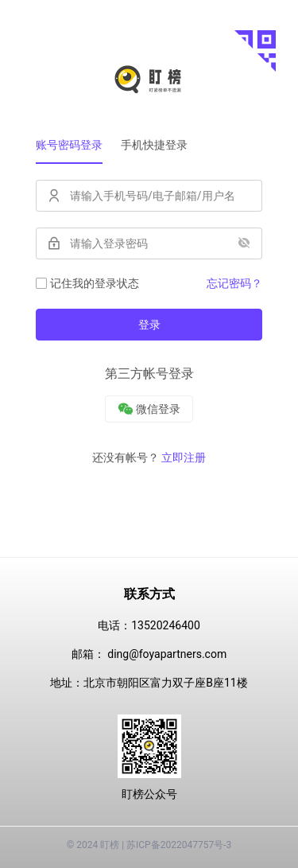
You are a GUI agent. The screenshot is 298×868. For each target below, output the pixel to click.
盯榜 (110, 845)
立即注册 (184, 457)
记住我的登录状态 (87, 283)
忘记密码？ (234, 283)
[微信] (149, 409)
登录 (149, 325)
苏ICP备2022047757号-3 (179, 845)
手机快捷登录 (154, 145)
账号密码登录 (69, 145)
